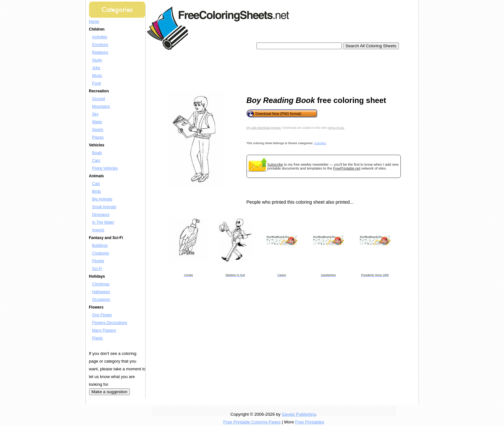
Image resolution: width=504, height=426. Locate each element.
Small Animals (104, 207)
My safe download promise (264, 128)
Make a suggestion (110, 392)
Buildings (100, 245)
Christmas (101, 284)
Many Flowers (104, 330)
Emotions (100, 45)
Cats (96, 184)
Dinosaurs (101, 215)
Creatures (101, 253)
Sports (98, 130)
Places (98, 137)
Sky (95, 114)
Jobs (96, 68)
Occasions (101, 300)
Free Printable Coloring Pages (252, 422)
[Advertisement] (267, 71)
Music (97, 76)
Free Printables (310, 422)
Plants (98, 338)
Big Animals (102, 199)
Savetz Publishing (299, 414)
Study (97, 60)
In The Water (103, 222)
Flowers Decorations (110, 323)
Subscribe (275, 164)
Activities (100, 37)
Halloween (101, 292)
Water (97, 122)
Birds (97, 191)
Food (97, 83)
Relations (100, 52)
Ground (99, 99)
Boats (97, 153)
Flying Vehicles (105, 168)
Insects (98, 230)
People (98, 261)
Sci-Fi (97, 269)
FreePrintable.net (346, 168)
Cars (96, 161)
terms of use (336, 128)
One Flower (102, 315)
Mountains (101, 106)
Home (94, 22)
